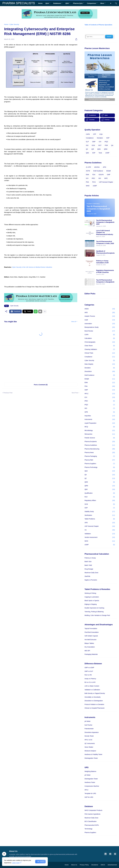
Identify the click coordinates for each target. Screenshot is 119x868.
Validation (100, 534)
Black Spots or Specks (92, 601)
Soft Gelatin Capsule (91, 636)
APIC (105, 167)
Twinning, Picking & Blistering (94, 612)
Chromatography (100, 342)
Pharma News (100, 453)
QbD (67, 3)
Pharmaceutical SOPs (92, 825)
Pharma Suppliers (100, 464)
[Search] (115, 3)
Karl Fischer (88, 725)
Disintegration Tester (91, 758)
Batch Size (88, 562)
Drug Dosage (89, 569)
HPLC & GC (88, 740)
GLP (87, 142)
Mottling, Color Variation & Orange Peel (97, 615)
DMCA (103, 865)
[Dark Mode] (111, 3)
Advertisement (112, 865)
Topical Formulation (91, 629)
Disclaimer (95, 865)
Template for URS (90, 793)
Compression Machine (92, 786)
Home (40, 3)
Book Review (100, 331)
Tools (100, 153)
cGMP (107, 153)
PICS (94, 182)
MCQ (100, 427)
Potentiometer (89, 729)
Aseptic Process (100, 316)
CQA (101, 134)
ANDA (100, 309)
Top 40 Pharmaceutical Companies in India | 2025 (105, 242)
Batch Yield (88, 565)
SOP (94, 153)
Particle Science (100, 438)
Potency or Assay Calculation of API (102, 262)
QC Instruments (90, 743)
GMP (94, 142)
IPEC (93, 178)
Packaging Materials (91, 654)
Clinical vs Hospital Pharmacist (94, 708)
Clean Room (100, 346)
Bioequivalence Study (100, 327)
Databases (57, 3)
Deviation (100, 138)
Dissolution (100, 372)
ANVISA (97, 167)
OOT (100, 145)
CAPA (88, 134)
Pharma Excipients (100, 442)
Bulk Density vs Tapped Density (95, 693)
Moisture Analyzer (90, 751)
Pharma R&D (100, 460)
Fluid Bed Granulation (92, 632)
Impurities (100, 416)
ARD (100, 313)
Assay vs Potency (90, 679)
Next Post (75, 393)
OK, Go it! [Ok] (40, 862)
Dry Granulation (90, 647)
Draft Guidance (98, 171)
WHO (88, 186)
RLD (100, 497)
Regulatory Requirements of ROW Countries (105, 271)
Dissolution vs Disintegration (94, 701)
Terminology (88, 829)
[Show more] (45, 311)
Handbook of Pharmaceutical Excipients (105, 252)
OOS (93, 145)
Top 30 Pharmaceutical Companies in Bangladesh (105, 281)
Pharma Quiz (78, 3)
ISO (87, 145)
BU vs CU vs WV (90, 682)
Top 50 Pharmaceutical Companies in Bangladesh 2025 (105, 222)
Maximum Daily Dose (91, 573)
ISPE (106, 178)
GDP (108, 138)
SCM (100, 504)
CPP (95, 134)
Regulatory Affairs (100, 501)
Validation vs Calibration (92, 690)
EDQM (109, 171)
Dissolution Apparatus (92, 732)
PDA (87, 182)
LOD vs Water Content (92, 686)
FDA (94, 175)
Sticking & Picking (90, 593)
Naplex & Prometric (91, 580)
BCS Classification (90, 821)
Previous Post (8, 393)
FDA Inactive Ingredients (92, 814)
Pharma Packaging (100, 456)
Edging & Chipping (91, 604)
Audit (100, 320)
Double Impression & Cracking (94, 608)
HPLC (100, 394)
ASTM (88, 171)
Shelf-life (87, 576)
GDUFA (101, 175)
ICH (100, 142)
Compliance (90, 138)
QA (112, 145)
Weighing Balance (90, 771)
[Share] (75, 39)
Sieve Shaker (89, 747)
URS (100, 523)
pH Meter (88, 721)
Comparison (91, 3)
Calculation (100, 338)
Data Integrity (100, 364)
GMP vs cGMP (89, 668)
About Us (74, 865)
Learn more (16, 863)
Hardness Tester (90, 782)
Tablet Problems (100, 519)
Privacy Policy (84, 865)
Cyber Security (14, 24)
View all (74, 322)
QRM (106, 149)
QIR (93, 149)
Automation (100, 324)
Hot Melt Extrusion (90, 640)
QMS (99, 149)
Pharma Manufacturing (100, 449)
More (102, 3)
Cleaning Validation (100, 349)
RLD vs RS (88, 675)
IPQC (106, 142)
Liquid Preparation (100, 423)
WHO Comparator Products (93, 810)
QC (87, 149)
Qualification (100, 493)
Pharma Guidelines (100, 445)
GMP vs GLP (89, 671)
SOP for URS (89, 797)
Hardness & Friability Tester (93, 754)
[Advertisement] (41, 363)
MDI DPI (87, 651)
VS (100, 530)
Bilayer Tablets (89, 643)
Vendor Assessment (100, 537)
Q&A (47, 3)
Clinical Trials (100, 353)
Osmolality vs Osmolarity (93, 697)
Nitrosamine (100, 434)
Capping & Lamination (92, 597)
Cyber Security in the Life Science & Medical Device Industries (32, 267)
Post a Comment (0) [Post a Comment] (41, 385)
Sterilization (100, 515)
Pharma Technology (100, 467)
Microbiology (100, 431)
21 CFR (88, 167)
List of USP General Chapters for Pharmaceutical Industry (105, 232)
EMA (87, 175)
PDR (106, 145)
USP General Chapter (106, 182)
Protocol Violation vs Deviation (94, 704)
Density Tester (89, 736)
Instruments (100, 419)
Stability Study (100, 512)
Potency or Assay (90, 558)
